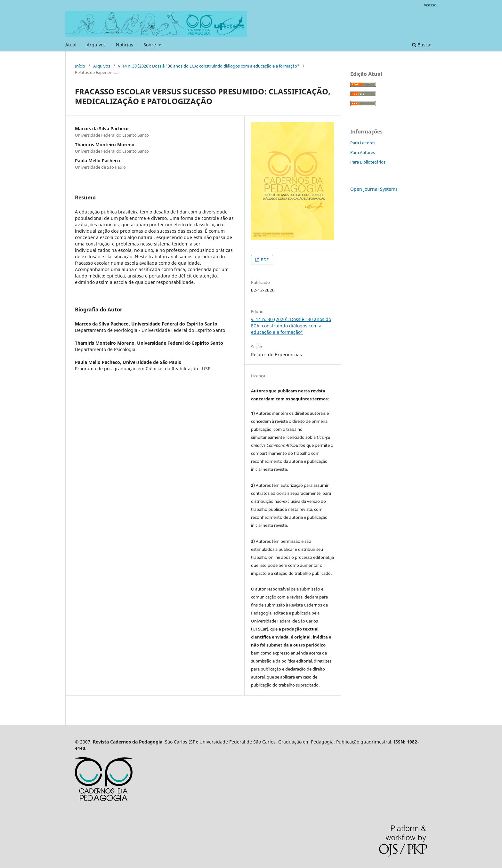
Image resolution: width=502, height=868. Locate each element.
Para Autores (363, 152)
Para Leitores (363, 143)
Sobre (150, 45)
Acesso (430, 5)
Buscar (422, 45)
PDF (264, 260)
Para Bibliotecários (368, 162)
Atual (71, 45)
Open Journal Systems (374, 189)
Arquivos (96, 45)
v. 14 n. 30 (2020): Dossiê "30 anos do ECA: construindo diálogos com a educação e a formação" (209, 66)
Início (80, 66)
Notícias (125, 45)
